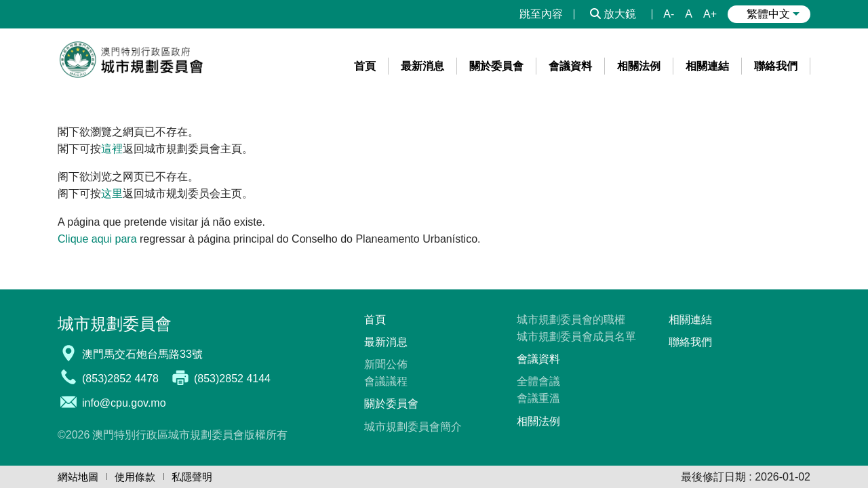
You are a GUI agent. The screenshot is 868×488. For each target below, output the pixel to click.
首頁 (375, 320)
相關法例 (538, 421)
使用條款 (135, 477)
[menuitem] (365, 66)
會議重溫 (538, 398)
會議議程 (386, 381)
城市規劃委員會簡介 (413, 427)
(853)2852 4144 (232, 379)
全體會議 (538, 381)
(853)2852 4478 (120, 379)
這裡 (112, 149)
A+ (710, 14)
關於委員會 (391, 404)
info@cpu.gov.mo (124, 403)
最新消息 (386, 342)
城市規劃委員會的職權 (571, 320)
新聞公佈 (386, 364)
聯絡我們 (690, 342)
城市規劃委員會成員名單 (576, 337)
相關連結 (690, 320)
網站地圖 (78, 477)
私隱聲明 (192, 477)
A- (669, 14)
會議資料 (538, 359)
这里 (112, 194)
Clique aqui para (97, 239)
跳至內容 (541, 14)
